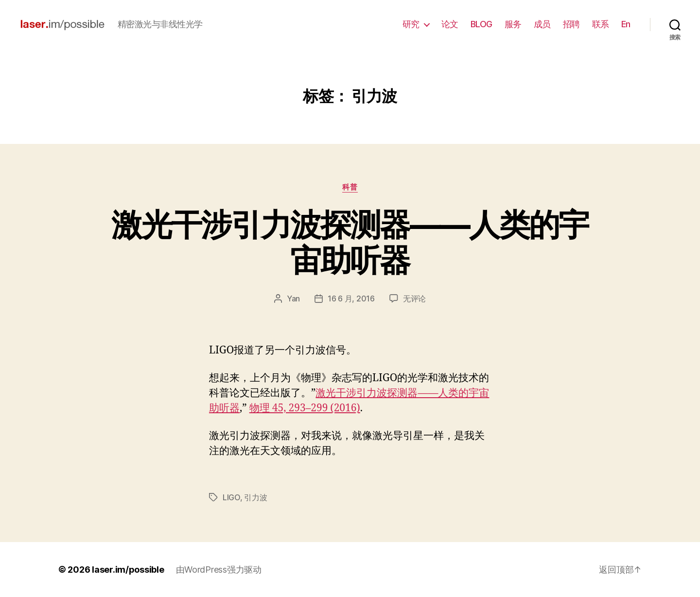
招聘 (571, 24)
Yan (293, 298)
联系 (601, 24)
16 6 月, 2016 (351, 298)
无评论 (414, 298)
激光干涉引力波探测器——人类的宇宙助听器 (350, 242)
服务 (513, 24)
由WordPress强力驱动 (219, 570)
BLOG (481, 24)
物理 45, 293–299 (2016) (305, 408)
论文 (450, 24)
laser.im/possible (128, 570)
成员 (542, 24)
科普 (350, 187)
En (626, 24)
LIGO (231, 497)
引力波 (255, 497)
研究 (411, 24)
